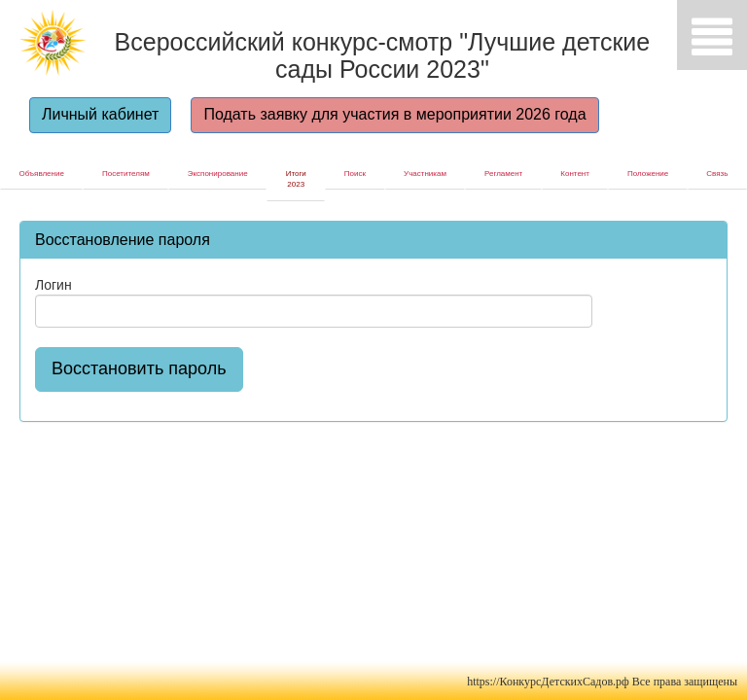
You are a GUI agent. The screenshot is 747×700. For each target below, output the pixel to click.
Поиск (355, 174)
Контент (575, 174)
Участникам (425, 174)
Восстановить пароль (139, 368)
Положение (648, 174)
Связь (717, 174)
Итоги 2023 (296, 179)
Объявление (42, 174)
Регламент (503, 174)
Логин (53, 285)
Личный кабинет (100, 114)
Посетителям (126, 174)
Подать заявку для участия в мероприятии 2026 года (394, 114)
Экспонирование (218, 174)
